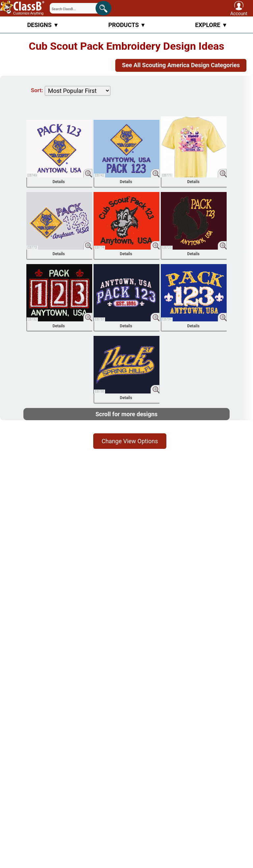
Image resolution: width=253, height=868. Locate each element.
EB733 (99, 319)
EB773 (32, 247)
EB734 (167, 319)
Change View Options (130, 441)
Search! (105, 7)
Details (58, 182)
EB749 (32, 175)
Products (127, 25)
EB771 (167, 175)
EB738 (99, 391)
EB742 (99, 175)
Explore (211, 25)
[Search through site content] (74, 8)
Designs (42, 25)
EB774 (99, 247)
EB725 (167, 247)
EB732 (32, 319)
